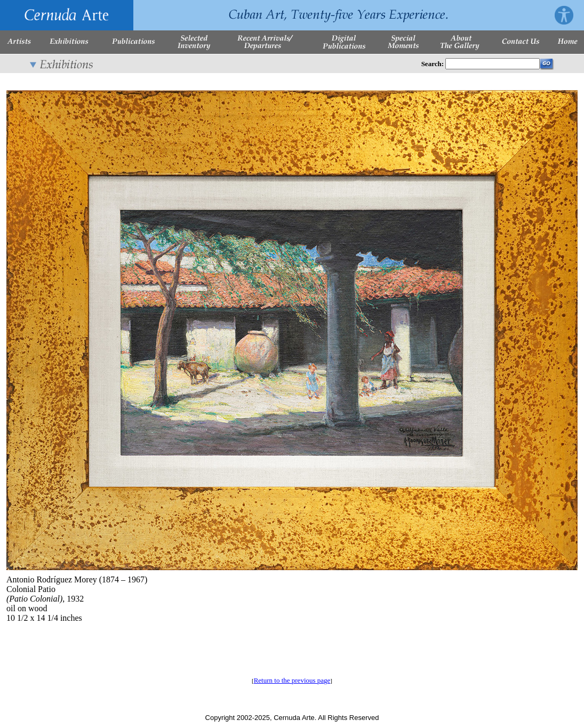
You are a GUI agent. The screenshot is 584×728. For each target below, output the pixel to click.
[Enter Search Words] (493, 64)
